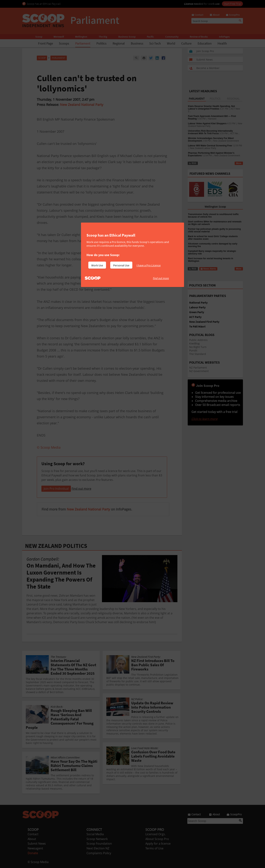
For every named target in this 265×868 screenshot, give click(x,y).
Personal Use (121, 265)
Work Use (97, 265)
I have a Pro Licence (149, 265)
